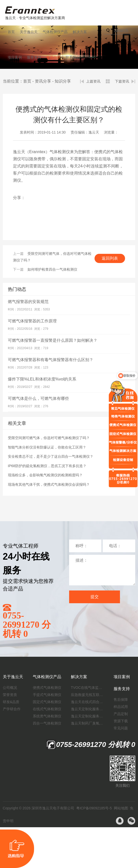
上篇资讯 (93, 81)
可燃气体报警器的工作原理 (32, 321)
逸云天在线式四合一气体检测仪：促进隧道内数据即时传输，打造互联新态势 (87, 702)
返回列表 (110, 258)
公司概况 (10, 688)
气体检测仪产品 (55, 32)
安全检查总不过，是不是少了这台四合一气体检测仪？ (51, 456)
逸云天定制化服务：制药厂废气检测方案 (87, 716)
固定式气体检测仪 (47, 702)
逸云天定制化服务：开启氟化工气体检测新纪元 (87, 709)
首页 (11, 32)
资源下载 (121, 721)
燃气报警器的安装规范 (28, 302)
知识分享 (63, 81)
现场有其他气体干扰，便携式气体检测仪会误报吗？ (49, 484)
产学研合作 (12, 709)
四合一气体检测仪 (47, 723)
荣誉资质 (10, 695)
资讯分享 (53, 57)
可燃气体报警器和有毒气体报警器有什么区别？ (51, 360)
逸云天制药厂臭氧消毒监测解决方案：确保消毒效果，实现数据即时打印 (87, 723)
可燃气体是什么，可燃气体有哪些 (38, 398)
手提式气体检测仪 (47, 695)
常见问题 (121, 728)
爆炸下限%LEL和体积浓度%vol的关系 (42, 379)
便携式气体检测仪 (47, 688)
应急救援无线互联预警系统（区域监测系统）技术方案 (87, 695)
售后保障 (121, 700)
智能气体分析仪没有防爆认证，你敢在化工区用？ (47, 447)
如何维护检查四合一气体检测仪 (52, 269)
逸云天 (94, 132)
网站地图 (121, 808)
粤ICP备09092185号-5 (94, 808)
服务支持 (34, 57)
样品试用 (121, 707)
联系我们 (73, 57)
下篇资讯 (122, 81)
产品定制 (121, 714)
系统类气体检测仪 (47, 716)
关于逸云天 (29, 32)
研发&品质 (11, 702)
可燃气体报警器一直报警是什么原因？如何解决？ (53, 340)
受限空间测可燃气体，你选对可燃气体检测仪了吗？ (49, 438)
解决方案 (80, 32)
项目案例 (15, 57)
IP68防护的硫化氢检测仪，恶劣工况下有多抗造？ (47, 466)
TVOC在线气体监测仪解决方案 (87, 688)
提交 (95, 597)
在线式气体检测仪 (47, 709)
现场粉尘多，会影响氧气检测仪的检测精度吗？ (45, 475)
